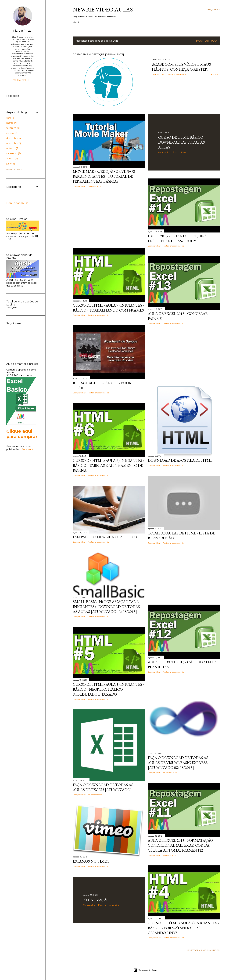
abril (10, 118)
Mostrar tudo (206, 41)
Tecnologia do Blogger (146, 970)
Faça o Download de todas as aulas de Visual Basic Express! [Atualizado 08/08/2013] (178, 763)
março (12, 123)
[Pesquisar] (213, 10)
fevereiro (13, 128)
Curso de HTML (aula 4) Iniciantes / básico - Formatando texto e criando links (184, 928)
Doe (122, 22)
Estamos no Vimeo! (92, 861)
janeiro (12, 133)
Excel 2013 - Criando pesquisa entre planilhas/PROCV (177, 238)
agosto (12, 159)
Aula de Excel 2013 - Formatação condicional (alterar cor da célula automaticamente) (180, 845)
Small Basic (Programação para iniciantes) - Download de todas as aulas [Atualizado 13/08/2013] (106, 607)
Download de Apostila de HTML (180, 460)
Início (77, 22)
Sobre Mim (111, 22)
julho (11, 164)
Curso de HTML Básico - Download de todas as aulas (182, 142)
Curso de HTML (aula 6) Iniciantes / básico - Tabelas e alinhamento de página (109, 465)
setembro (14, 153)
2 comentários (180, 152)
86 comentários (95, 795)
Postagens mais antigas (203, 951)
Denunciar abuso (17, 203)
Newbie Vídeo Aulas (103, 9)
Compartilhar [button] (158, 74)
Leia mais (215, 74)
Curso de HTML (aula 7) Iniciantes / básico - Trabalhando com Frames (109, 308)
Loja (85, 22)
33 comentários (170, 772)
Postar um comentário (178, 74)
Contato (96, 22)
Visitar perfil (23, 80)
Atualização (96, 900)
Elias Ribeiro (23, 31)
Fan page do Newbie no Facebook (105, 537)
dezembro (14, 138)
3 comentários (94, 186)
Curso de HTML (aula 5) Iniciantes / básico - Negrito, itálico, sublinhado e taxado (109, 689)
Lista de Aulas (136, 22)
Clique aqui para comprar (22, 434)
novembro (14, 143)
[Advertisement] (109, 218)
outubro (12, 148)
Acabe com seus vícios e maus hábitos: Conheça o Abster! (181, 67)
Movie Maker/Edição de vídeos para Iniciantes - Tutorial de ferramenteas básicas (104, 176)
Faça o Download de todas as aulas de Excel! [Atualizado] (103, 787)
